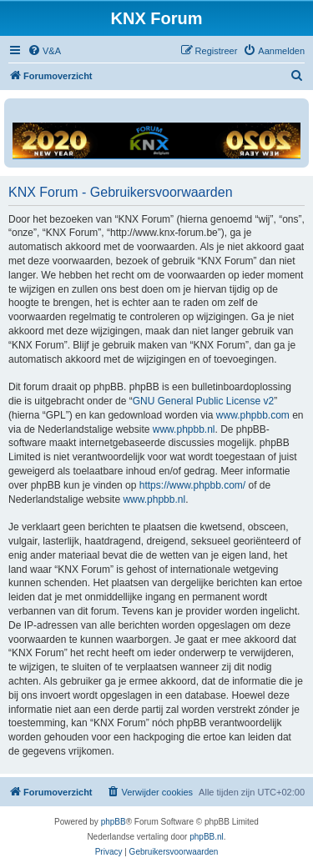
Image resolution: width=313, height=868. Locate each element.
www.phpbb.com (253, 415)
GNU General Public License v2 (203, 401)
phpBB (114, 822)
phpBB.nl (207, 837)
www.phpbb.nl (184, 429)
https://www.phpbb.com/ (192, 485)
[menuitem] (44, 51)
